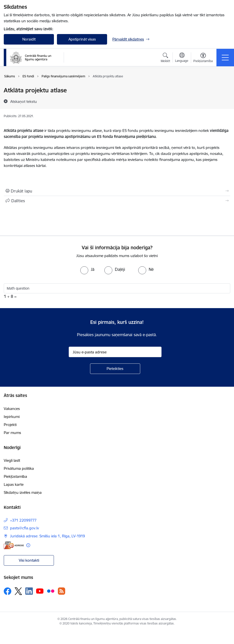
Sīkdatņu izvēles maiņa (23, 492)
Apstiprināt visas (82, 39)
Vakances (12, 409)
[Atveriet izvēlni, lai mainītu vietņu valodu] (182, 58)
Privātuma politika (19, 468)
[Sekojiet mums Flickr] (51, 591)
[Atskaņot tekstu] (24, 101)
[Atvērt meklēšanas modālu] (165, 58)
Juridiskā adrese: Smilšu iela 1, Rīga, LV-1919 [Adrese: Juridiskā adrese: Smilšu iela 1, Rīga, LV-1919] (48, 536)
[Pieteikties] (115, 369)
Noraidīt (29, 39)
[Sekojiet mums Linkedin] (29, 591)
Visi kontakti (29, 560)
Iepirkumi (12, 417)
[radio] (87, 269)
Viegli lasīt (12, 460)
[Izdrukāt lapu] (117, 191)
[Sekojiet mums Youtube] (40, 591)
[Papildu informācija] (28, 545)
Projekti (10, 425)
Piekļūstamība (15, 476)
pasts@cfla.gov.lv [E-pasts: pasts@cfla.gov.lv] (24, 528)
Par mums (12, 433)
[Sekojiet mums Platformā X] (18, 591)
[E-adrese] (14, 545)
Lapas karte (14, 484)
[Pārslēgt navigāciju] (225, 58)
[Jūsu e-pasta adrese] (115, 352)
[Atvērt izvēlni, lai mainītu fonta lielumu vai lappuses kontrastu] (203, 58)
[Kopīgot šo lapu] (117, 201)
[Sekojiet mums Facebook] (8, 591)
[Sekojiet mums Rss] (61, 591)
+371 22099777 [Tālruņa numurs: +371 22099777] (23, 520)
